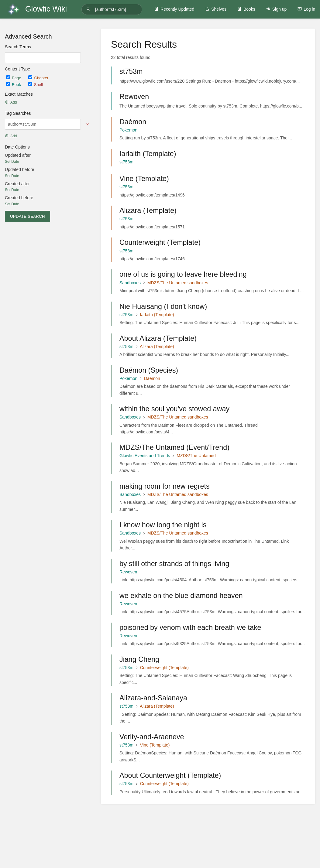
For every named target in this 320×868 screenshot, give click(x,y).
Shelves (216, 9)
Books (246, 9)
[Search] (89, 9)
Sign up (276, 9)
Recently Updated (174, 9)
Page (14, 78)
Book (14, 85)
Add (11, 102)
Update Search (28, 216)
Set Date (12, 162)
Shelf (36, 85)
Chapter (38, 78)
